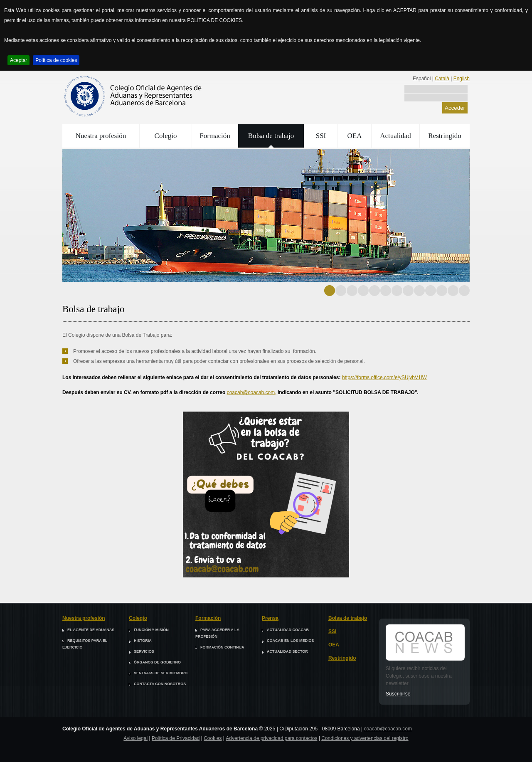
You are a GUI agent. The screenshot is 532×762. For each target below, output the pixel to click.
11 (442, 291)
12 (453, 291)
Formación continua (222, 647)
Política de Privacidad (176, 738)
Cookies (213, 738)
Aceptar (18, 60)
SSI (321, 136)
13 (464, 291)
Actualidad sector (287, 651)
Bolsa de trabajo (271, 136)
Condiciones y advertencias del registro (365, 738)
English (462, 79)
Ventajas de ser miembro (161, 673)
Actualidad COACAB (288, 630)
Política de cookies (56, 60)
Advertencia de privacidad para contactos (271, 738)
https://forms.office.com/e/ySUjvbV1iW (384, 377)
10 (431, 291)
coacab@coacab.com (388, 729)
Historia (143, 641)
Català (442, 79)
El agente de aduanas (91, 630)
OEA (355, 136)
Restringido (445, 136)
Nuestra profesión (101, 136)
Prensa (270, 618)
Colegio (166, 136)
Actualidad (395, 136)
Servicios (144, 651)
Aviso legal (135, 738)
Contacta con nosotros (160, 684)
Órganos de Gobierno (157, 662)
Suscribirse (398, 694)
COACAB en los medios (291, 641)
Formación (215, 136)
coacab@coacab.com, (252, 392)
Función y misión (151, 630)
